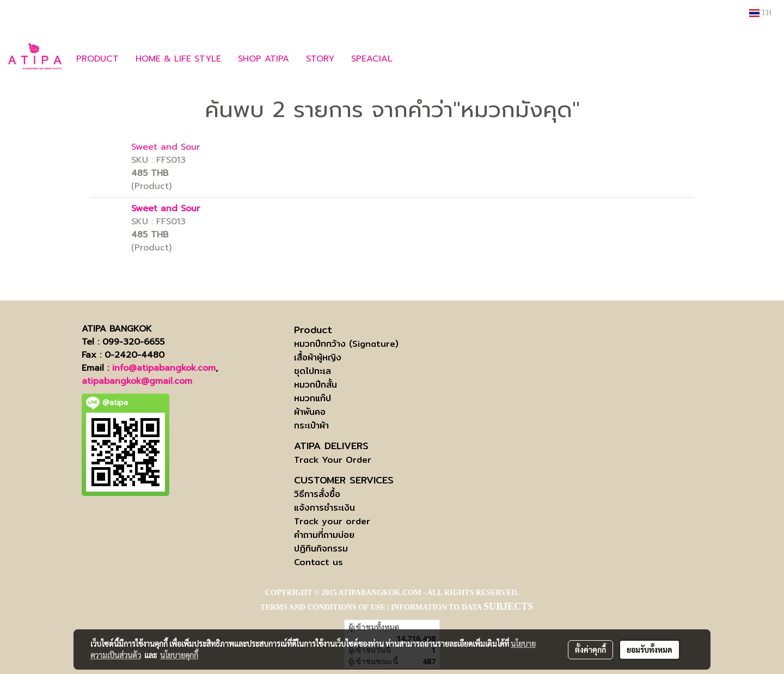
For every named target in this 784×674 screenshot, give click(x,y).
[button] (417, 59)
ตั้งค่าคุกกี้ (590, 650)
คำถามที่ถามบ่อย (324, 535)
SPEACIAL (372, 59)
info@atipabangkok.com (164, 368)
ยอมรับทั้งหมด (650, 650)
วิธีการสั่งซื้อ (317, 494)
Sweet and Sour (166, 147)
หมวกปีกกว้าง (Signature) (346, 344)
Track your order (332, 521)
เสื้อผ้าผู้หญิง (318, 357)
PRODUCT (97, 59)
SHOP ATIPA (264, 59)
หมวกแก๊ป (313, 398)
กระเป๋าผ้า (311, 425)
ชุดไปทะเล (313, 371)
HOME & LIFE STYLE (178, 59)
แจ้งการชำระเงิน (324, 508)
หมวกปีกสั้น (316, 385)
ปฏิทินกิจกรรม (321, 549)
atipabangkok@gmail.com (137, 381)
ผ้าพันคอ (310, 412)
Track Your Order (333, 460)
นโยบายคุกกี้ (179, 655)
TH (760, 13)
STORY (320, 59)
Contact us (318, 562)
